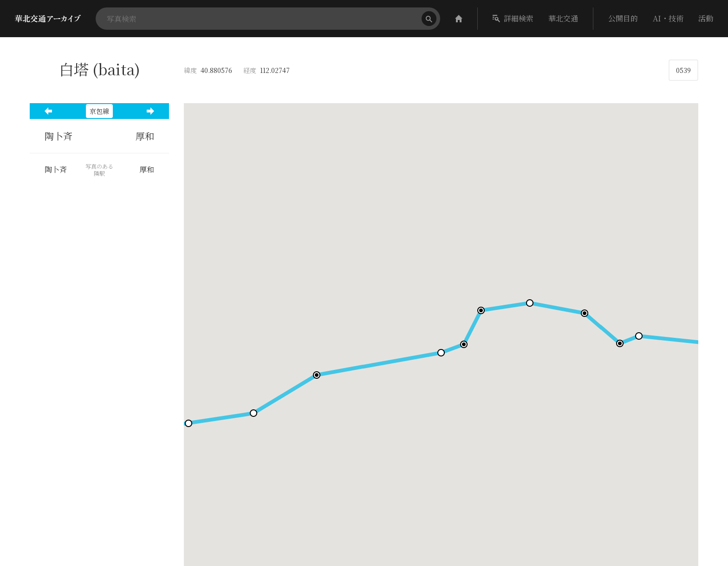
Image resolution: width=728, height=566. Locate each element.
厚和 (145, 136)
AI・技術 (668, 18)
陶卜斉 (58, 136)
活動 (706, 18)
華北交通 (563, 18)
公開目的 (623, 18)
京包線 (99, 111)
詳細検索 (513, 18)
